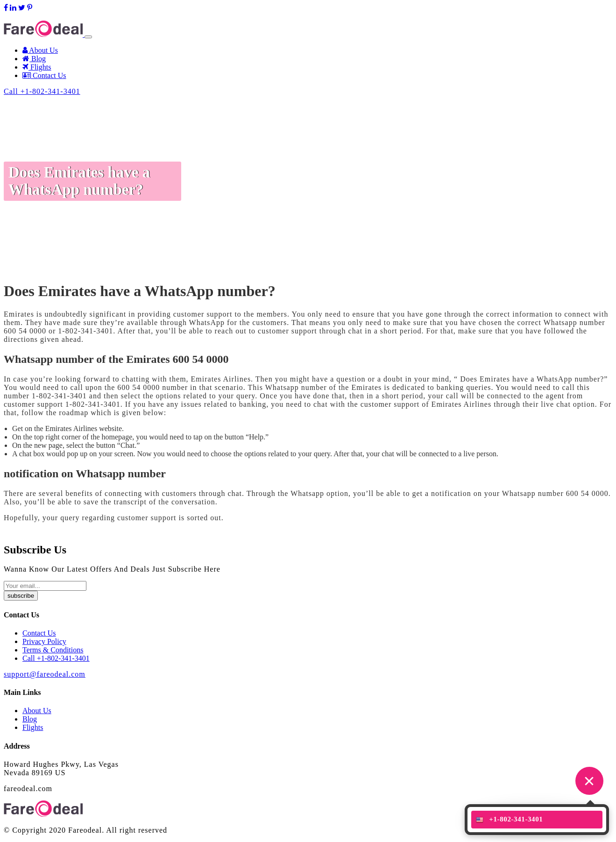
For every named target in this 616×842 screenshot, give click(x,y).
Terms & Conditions (53, 650)
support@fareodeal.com (40, 16)
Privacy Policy (44, 641)
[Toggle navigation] (88, 37)
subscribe (21, 596)
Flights (37, 67)
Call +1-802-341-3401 (42, 91)
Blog (34, 59)
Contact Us (44, 75)
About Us (40, 50)
